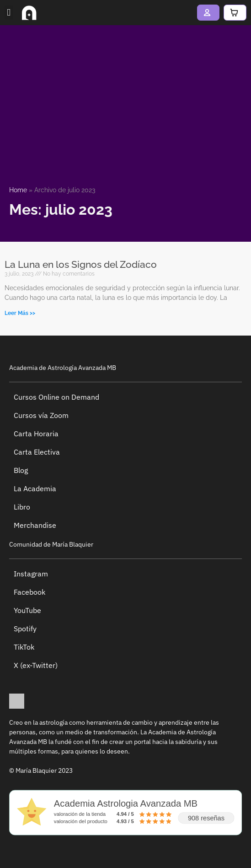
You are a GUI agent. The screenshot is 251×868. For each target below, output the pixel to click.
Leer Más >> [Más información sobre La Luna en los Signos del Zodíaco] (20, 313)
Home (18, 190)
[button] (9, 13)
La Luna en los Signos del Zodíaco (81, 264)
